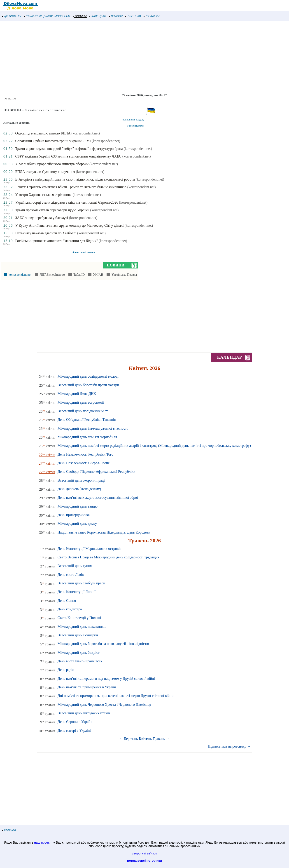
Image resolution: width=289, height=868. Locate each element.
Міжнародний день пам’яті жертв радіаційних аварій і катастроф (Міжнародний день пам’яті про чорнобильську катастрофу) (154, 446)
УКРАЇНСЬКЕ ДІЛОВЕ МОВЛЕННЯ (47, 16)
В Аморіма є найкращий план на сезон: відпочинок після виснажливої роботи (75, 179)
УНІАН (97, 275)
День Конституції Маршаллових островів (90, 549)
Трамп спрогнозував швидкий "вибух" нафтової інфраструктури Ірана (69, 149)
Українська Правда (123, 275)
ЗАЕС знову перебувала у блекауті (42, 218)
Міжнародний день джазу (77, 523)
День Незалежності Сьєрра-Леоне (84, 463)
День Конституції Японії (77, 592)
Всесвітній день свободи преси (81, 583)
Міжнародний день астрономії (81, 402)
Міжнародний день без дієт (79, 653)
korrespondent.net (19, 275)
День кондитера (70, 609)
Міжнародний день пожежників (82, 627)
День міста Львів (71, 575)
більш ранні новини (84, 252)
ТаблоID (78, 275)
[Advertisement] (135, 57)
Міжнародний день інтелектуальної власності (93, 428)
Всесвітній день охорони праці (81, 480)
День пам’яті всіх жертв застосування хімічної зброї (98, 498)
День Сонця (67, 601)
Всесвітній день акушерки (78, 635)
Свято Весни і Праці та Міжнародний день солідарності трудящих (108, 557)
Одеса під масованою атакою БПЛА (43, 133)
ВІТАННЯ (116, 16)
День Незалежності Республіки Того (85, 454)
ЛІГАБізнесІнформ (52, 275)
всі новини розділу (133, 120)
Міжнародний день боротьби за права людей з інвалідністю (103, 644)
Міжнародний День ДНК (77, 394)
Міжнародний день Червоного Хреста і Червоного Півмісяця (104, 705)
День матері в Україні (74, 730)
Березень (131, 739)
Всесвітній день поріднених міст (83, 411)
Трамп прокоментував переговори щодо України (52, 210)
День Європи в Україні (75, 722)
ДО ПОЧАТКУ (12, 16)
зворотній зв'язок (144, 853)
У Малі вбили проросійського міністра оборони (52, 164)
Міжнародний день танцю (78, 506)
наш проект (42, 842)
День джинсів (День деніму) (79, 489)
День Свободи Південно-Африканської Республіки (96, 472)
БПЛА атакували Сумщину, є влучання (45, 172)
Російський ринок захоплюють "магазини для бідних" (56, 241)
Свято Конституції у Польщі (79, 618)
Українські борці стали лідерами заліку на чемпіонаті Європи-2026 (67, 202)
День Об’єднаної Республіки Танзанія (87, 420)
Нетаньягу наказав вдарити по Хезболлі (46, 233)
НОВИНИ (80, 16)
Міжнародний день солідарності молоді (88, 376)
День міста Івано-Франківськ (80, 661)
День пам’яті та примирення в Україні (87, 687)
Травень (159, 739)
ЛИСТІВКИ (133, 16)
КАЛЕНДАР (98, 16)
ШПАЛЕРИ (152, 16)
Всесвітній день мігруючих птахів (84, 713)
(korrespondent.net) (86, 133)
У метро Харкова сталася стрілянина (43, 195)
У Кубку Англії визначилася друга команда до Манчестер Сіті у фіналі (69, 225)
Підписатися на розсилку (229, 746)
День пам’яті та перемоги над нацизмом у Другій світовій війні (106, 679)
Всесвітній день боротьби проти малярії (88, 385)
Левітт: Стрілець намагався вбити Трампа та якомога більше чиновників (71, 187)
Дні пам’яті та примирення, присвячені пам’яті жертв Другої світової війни (116, 696)
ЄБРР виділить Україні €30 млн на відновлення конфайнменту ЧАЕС (68, 156)
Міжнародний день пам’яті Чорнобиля (87, 437)
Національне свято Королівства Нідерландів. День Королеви (104, 532)
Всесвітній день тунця (75, 566)
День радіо (66, 670)
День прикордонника (74, 515)
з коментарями (136, 126)
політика (9, 830)
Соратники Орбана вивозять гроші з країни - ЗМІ (53, 141)
